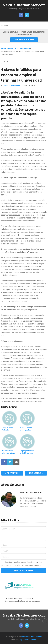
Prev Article (12, 473)
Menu (6, 25)
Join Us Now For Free (24, 40)
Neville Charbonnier (12, 86)
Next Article (36, 473)
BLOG (6, 61)
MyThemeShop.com (28, 640)
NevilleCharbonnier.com (24, 5)
